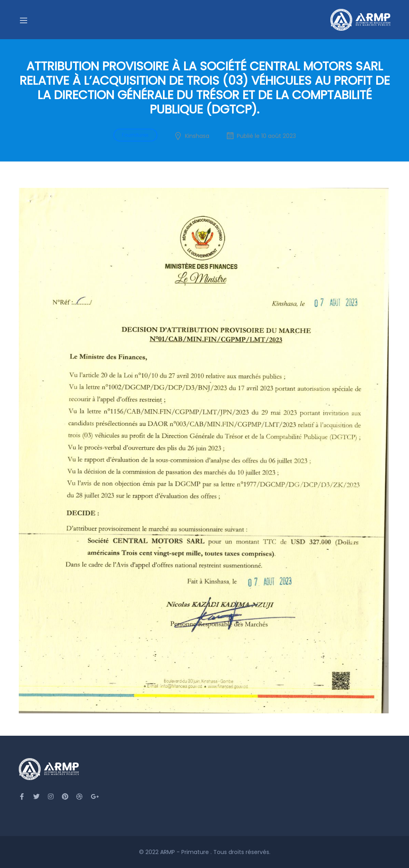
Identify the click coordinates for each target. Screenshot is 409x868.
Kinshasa (197, 136)
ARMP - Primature (185, 852)
